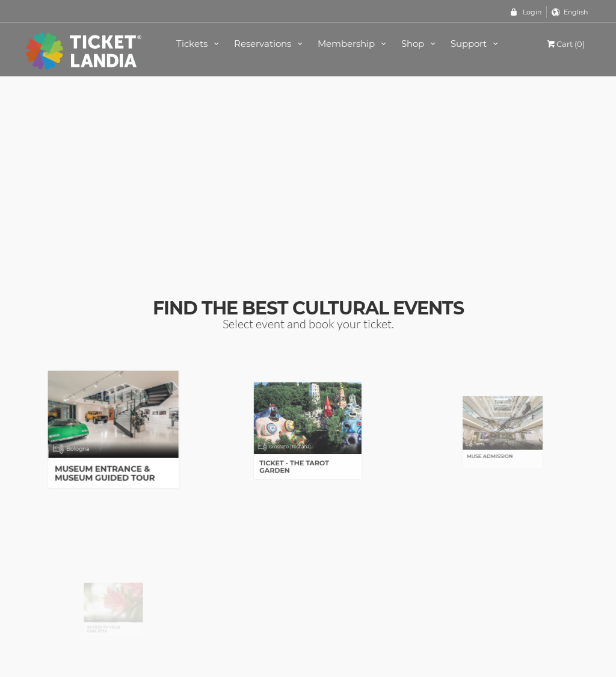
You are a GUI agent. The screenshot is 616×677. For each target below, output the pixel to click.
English (576, 12)
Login (532, 12)
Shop (420, 44)
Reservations (270, 44)
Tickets (199, 44)
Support (476, 44)
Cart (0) (565, 44)
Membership (354, 44)
